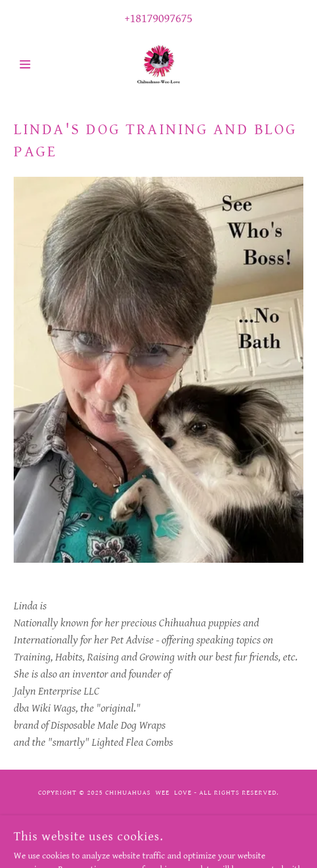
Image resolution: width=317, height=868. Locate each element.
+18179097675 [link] (158, 18)
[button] (35, 64)
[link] (158, 64)
